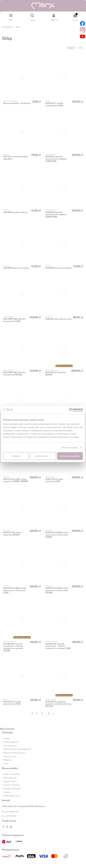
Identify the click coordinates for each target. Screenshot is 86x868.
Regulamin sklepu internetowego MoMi (17, 749)
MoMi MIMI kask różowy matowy (59, 268)
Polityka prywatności (11, 742)
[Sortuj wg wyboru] (72, 48)
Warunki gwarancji (10, 746)
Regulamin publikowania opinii (15, 753)
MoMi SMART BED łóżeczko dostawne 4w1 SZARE (14, 320)
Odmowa (16, 456)
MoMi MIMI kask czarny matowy (16, 268)
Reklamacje (8, 760)
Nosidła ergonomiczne (12, 796)
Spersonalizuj (43, 456)
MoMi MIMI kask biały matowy (15, 212)
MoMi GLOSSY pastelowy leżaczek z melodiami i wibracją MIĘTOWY (58, 704)
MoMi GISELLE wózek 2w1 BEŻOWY (56, 373)
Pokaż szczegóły (70, 447)
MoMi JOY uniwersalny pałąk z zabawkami (16, 158)
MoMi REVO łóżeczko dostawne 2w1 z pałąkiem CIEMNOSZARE (56, 215)
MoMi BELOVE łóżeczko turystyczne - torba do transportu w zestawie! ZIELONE (13, 647)
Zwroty (6, 763)
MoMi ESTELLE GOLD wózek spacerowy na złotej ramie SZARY (15, 590)
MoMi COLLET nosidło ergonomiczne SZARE (54, 104)
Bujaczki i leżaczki (10, 781)
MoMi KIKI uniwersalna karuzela (58, 319)
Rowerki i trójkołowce (12, 785)
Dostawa (7, 738)
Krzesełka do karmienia (12, 788)
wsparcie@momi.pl (12, 812)
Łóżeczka (7, 792)
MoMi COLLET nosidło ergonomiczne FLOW (12, 703)
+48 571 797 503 (11, 816)
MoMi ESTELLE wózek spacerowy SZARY (54, 480)
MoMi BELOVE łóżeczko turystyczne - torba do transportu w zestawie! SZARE (58, 646)
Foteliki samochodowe (12, 774)
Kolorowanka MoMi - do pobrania (17, 103)
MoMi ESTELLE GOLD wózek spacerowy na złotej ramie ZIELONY (57, 590)
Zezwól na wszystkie (70, 456)
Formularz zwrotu (10, 756)
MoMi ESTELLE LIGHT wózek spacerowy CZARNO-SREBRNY (16, 480)
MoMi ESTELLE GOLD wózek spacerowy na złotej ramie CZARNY (57, 535)
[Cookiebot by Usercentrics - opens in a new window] (71, 410)
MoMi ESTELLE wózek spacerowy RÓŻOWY (12, 534)
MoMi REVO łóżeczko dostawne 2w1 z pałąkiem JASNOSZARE (56, 159)
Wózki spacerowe (10, 778)
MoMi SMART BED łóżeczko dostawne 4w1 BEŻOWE (14, 373)
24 (81, 48)
